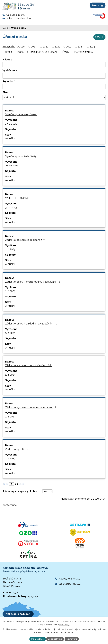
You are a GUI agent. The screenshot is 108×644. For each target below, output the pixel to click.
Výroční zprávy (84, 52)
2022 (69, 47)
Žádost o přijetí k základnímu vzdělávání (32, 324)
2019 (34, 47)
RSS (99, 37)
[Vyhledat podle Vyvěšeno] (54, 76)
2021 (57, 47)
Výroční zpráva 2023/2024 (23, 114)
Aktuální (10, 138)
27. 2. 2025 (11, 124)
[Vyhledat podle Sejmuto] (54, 87)
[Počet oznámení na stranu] (47, 491)
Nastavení (72, 639)
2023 (80, 47)
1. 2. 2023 (10, 249)
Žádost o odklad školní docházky (27, 240)
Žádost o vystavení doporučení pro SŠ (31, 365)
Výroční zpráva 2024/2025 (23, 156)
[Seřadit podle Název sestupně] (14, 60)
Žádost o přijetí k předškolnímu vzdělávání (33, 282)
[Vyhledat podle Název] (54, 65)
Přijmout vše (38, 639)
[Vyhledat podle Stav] (54, 97)
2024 (92, 47)
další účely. (64, 625)
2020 (46, 47)
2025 (9, 52)
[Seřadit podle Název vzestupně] (14, 59)
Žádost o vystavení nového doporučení (31, 407)
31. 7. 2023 (11, 207)
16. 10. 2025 (12, 165)
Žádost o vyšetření (19, 449)
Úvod (5, 28)
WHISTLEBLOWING (20, 198)
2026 (21, 52)
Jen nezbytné (55, 639)
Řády (66, 52)
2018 (22, 47)
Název (7, 60)
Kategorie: (9, 46)
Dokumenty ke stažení (43, 52)
